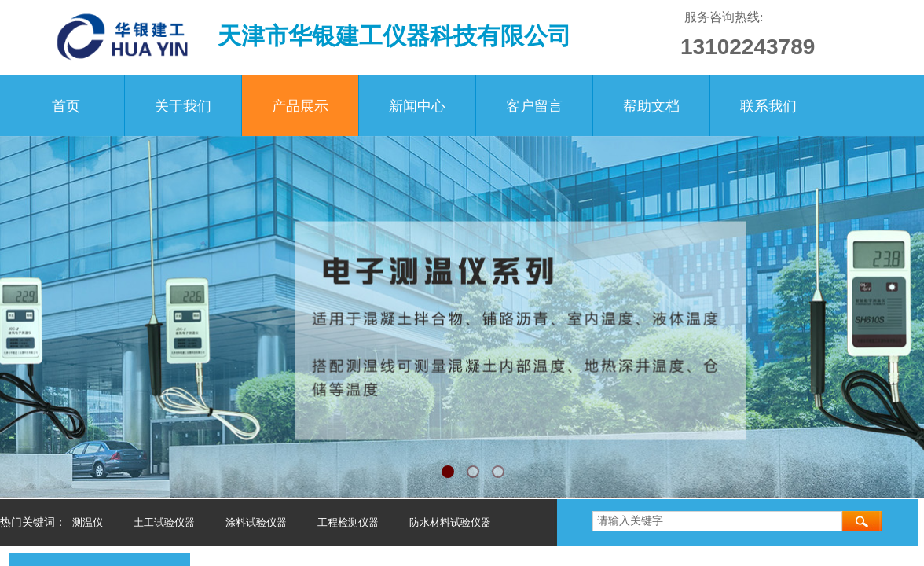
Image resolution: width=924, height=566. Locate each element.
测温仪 (88, 522)
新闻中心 (417, 106)
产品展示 (300, 106)
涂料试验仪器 (256, 522)
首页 (66, 106)
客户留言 (534, 106)
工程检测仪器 (348, 522)
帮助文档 (651, 106)
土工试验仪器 (164, 522)
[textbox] (717, 521)
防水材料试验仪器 (450, 522)
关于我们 (183, 106)
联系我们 (768, 106)
